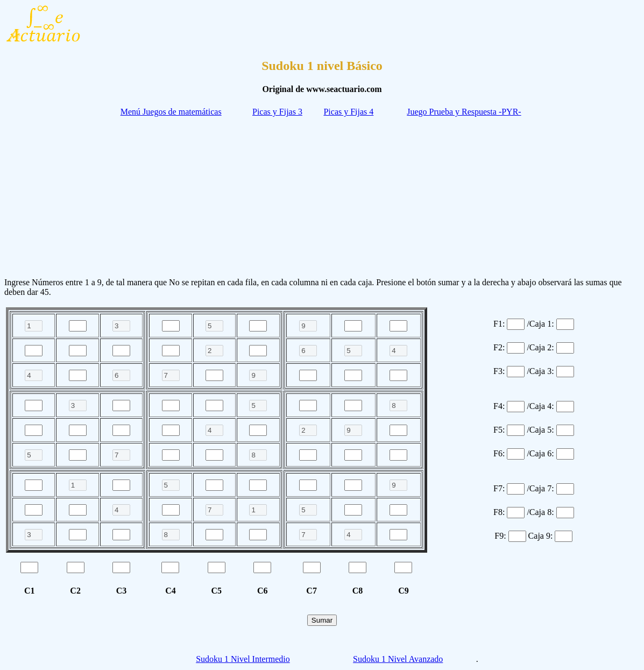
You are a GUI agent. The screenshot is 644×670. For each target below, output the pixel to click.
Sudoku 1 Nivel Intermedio (243, 659)
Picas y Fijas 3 (277, 112)
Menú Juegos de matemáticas (171, 112)
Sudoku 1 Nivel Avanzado (398, 659)
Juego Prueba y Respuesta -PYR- (464, 112)
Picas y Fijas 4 (348, 112)
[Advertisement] (322, 194)
